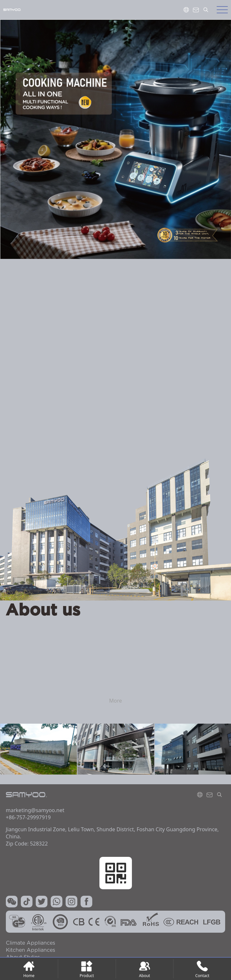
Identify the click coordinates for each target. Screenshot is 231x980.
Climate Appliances (31, 943)
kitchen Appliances (31, 950)
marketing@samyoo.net (35, 810)
